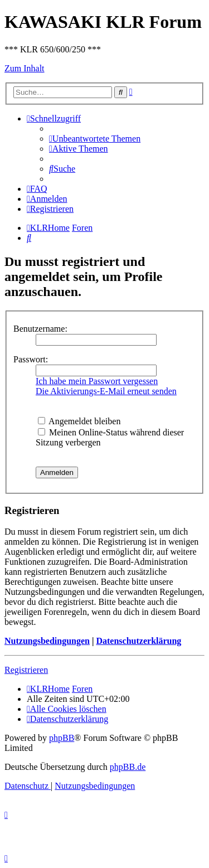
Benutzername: (40, 329)
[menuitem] (95, 139)
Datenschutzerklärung (138, 641)
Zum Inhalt (25, 68)
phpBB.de (128, 767)
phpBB (62, 738)
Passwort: (31, 359)
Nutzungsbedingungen (47, 641)
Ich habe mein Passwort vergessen (97, 381)
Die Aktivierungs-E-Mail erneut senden (106, 391)
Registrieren (26, 670)
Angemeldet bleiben (79, 421)
